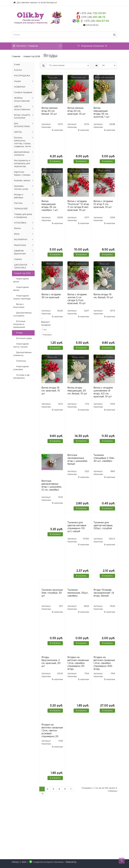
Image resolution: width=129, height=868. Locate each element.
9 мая (17, 65)
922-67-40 (96, 21)
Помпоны (21, 361)
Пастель (18, 203)
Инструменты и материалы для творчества (22, 164)
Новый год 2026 (32, 57)
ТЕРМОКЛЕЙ (21, 209)
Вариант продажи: (46, 324)
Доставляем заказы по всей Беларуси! (35, 2)
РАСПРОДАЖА (22, 76)
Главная (16, 57)
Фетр (17, 234)
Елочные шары (24, 338)
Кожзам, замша (22, 181)
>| (42, 830)
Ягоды (19, 333)
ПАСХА (18, 70)
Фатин (17, 228)
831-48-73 (93, 17)
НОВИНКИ (20, 87)
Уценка (18, 259)
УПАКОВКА (20, 223)
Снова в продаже (23, 92)
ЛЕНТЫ (18, 132)
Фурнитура (20, 245)
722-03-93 (93, 13)
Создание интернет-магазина (48, 862)
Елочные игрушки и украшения (19, 324)
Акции (17, 81)
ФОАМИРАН (21, 240)
